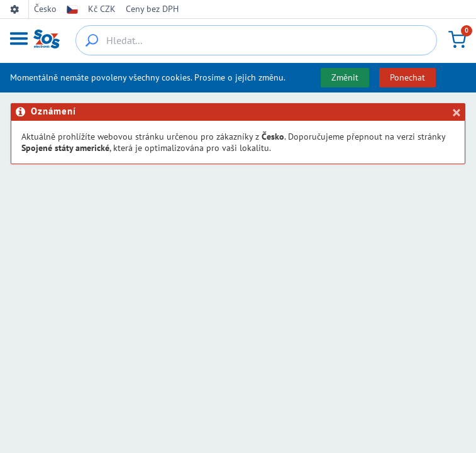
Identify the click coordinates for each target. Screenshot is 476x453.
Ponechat (407, 77)
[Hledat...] (256, 40)
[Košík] (457, 40)
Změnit (345, 77)
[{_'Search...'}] (92, 40)
